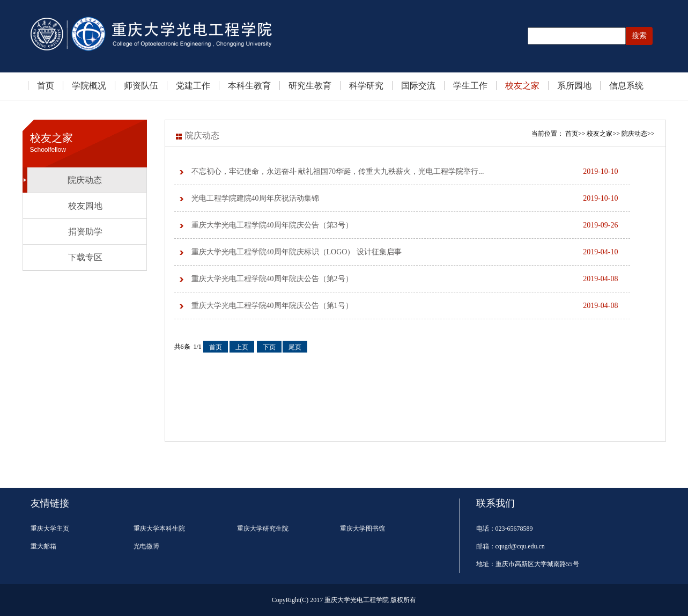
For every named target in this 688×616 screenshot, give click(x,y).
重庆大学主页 (50, 529)
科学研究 (366, 86)
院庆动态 (85, 180)
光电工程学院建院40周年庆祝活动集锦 (405, 199)
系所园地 (574, 86)
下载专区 (85, 257)
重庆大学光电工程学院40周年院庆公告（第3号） (405, 225)
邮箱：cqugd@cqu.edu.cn (511, 546)
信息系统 (626, 86)
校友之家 (522, 86)
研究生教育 (310, 86)
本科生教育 (249, 86)
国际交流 (418, 86)
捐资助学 (85, 232)
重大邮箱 (43, 546)
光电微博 (146, 546)
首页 (46, 86)
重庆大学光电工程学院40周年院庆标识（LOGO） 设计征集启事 (405, 252)
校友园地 (85, 206)
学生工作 (470, 86)
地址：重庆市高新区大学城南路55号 (528, 564)
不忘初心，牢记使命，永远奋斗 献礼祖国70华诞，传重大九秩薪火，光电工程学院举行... (405, 172)
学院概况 (89, 86)
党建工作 (193, 86)
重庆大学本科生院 (159, 529)
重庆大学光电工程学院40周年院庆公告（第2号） (405, 279)
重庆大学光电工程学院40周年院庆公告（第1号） (405, 306)
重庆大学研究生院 (263, 529)
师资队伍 (141, 86)
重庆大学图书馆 (363, 529)
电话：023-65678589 (505, 529)
